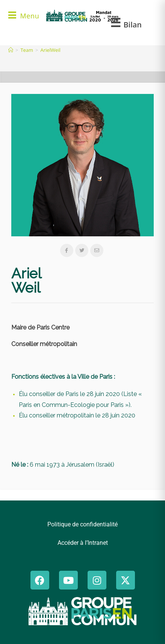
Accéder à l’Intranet (83, 543)
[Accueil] (11, 50)
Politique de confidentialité (82, 524)
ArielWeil (51, 50)
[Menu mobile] (24, 17)
